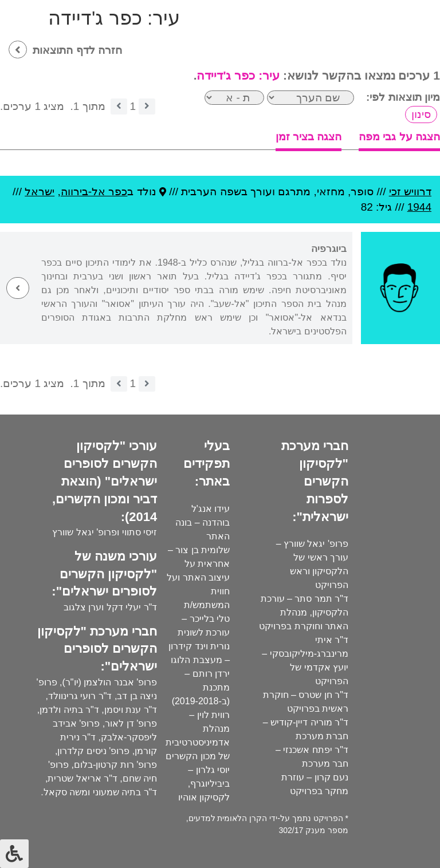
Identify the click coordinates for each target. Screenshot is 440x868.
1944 (419, 207)
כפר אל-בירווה (94, 192)
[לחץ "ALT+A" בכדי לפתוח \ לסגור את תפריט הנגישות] (14, 854)
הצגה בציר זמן (309, 137)
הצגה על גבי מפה (399, 137)
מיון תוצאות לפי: (403, 97)
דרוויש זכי (410, 192)
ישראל (40, 192)
